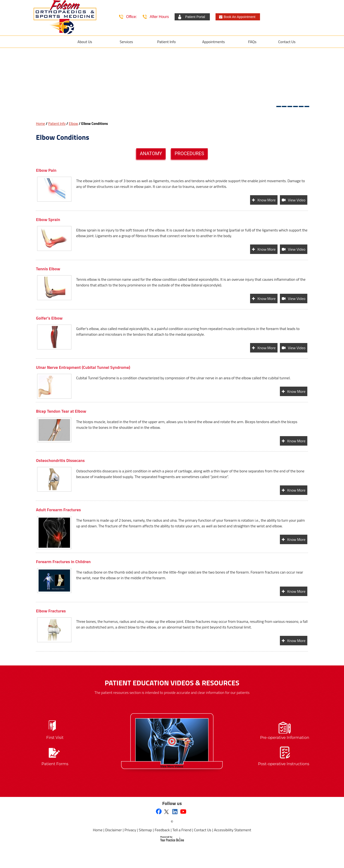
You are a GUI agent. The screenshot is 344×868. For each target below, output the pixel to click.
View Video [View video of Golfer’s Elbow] (297, 348)
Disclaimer (113, 830)
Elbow (73, 124)
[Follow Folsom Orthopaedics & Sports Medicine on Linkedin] (175, 811)
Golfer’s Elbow (49, 318)
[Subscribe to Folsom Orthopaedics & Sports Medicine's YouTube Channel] (183, 811)
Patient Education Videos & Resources (172, 683)
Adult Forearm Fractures (58, 510)
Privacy (130, 830)
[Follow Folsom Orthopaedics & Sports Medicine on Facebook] (159, 812)
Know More (267, 200)
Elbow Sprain (48, 219)
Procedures (189, 154)
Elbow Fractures (51, 611)
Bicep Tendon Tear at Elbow (61, 411)
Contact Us (203, 830)
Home (40, 124)
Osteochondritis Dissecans (60, 460)
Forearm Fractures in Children (63, 562)
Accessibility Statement (232, 830)
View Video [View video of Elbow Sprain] (297, 249)
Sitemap (146, 830)
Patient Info (57, 124)
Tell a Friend (182, 830)
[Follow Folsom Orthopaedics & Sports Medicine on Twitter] (166, 811)
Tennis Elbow (48, 269)
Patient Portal (195, 17)
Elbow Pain (46, 170)
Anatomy (151, 154)
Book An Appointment (240, 17)
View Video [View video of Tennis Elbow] (297, 298)
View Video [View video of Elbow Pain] (297, 200)
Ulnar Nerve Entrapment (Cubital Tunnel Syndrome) (83, 367)
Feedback (162, 830)
